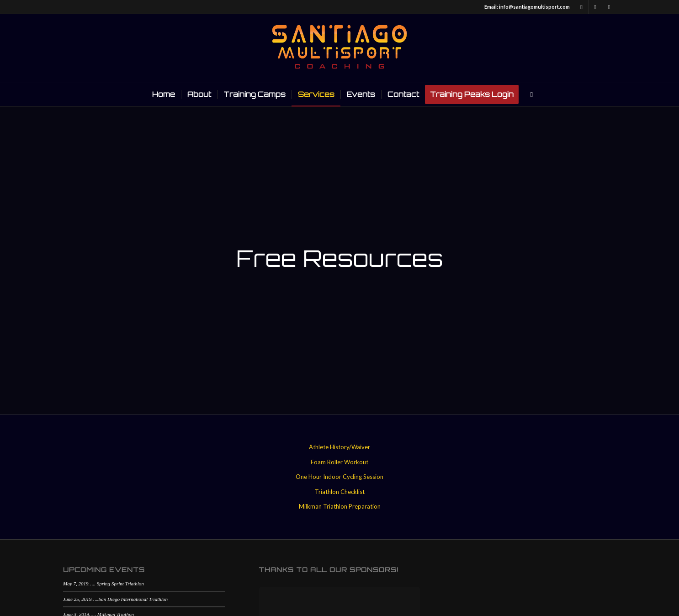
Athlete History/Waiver (339, 447)
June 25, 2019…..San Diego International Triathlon (115, 599)
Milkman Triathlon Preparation (340, 506)
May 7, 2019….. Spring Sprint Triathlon (103, 584)
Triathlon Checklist (340, 492)
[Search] (529, 95)
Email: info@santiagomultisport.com (527, 7)
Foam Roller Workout (339, 462)
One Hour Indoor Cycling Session (339, 477)
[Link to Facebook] (581, 7)
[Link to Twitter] (595, 7)
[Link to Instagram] (609, 7)
